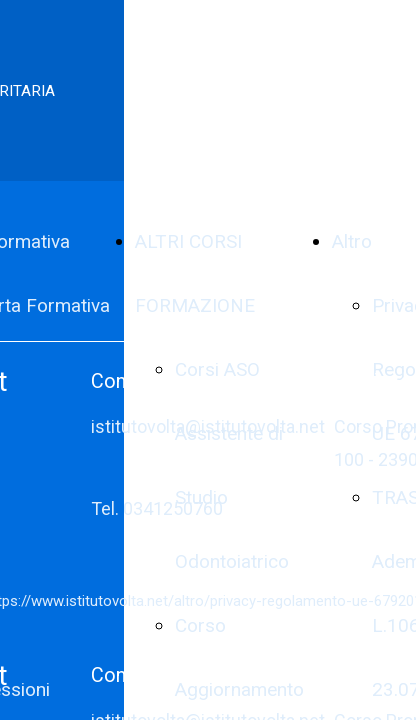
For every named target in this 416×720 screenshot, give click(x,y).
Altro (352, 241)
